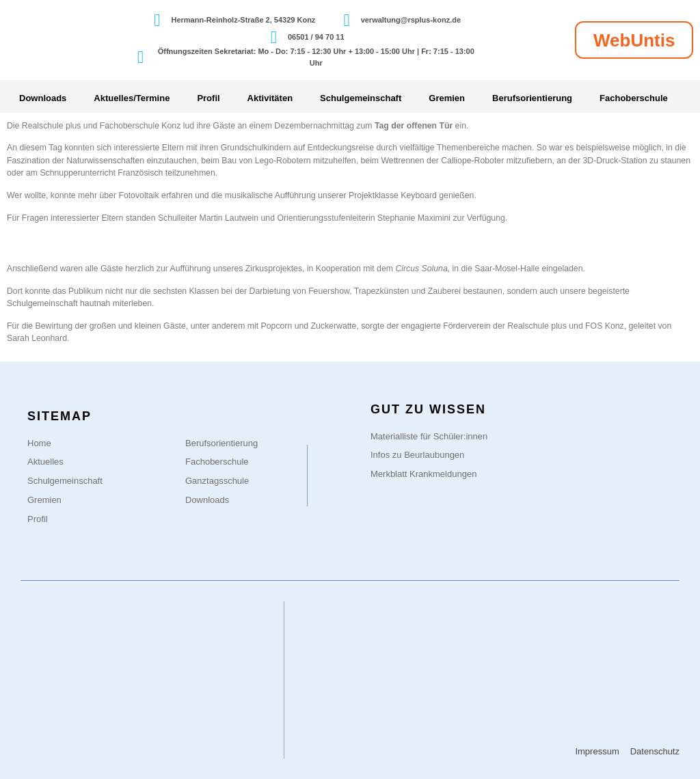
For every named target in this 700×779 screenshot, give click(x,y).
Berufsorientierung (532, 98)
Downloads (43, 98)
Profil (208, 98)
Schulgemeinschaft (361, 98)
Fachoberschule (634, 98)
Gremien (447, 98)
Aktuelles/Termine (132, 98)
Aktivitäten (270, 98)
